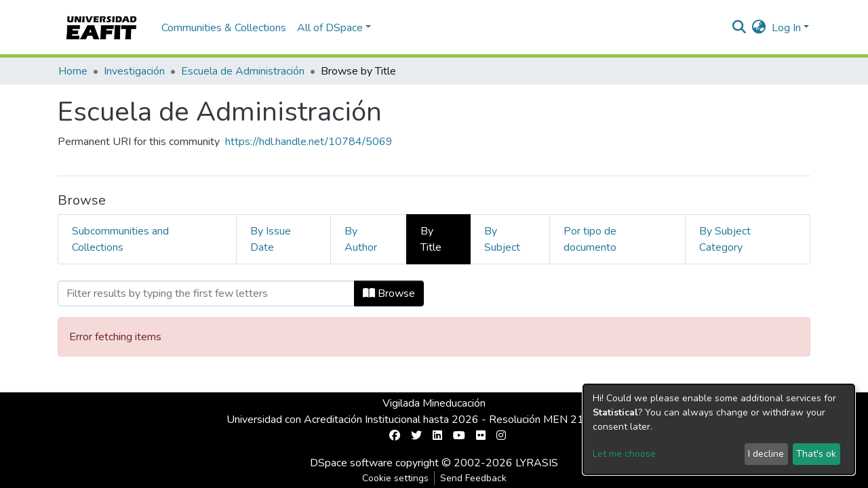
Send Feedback (473, 478)
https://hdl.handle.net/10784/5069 (309, 142)
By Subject (502, 239)
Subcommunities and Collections (120, 239)
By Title (431, 239)
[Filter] (206, 293)
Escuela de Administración (243, 71)
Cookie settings (395, 478)
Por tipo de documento (590, 239)
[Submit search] (739, 28)
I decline (766, 454)
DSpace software (351, 463)
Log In (786, 28)
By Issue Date (271, 239)
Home (73, 71)
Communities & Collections (224, 28)
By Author (361, 239)
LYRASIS (537, 463)
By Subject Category (725, 239)
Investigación (134, 71)
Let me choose (624, 454)
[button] (759, 28)
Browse (389, 293)
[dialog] (719, 429)
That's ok (816, 454)
